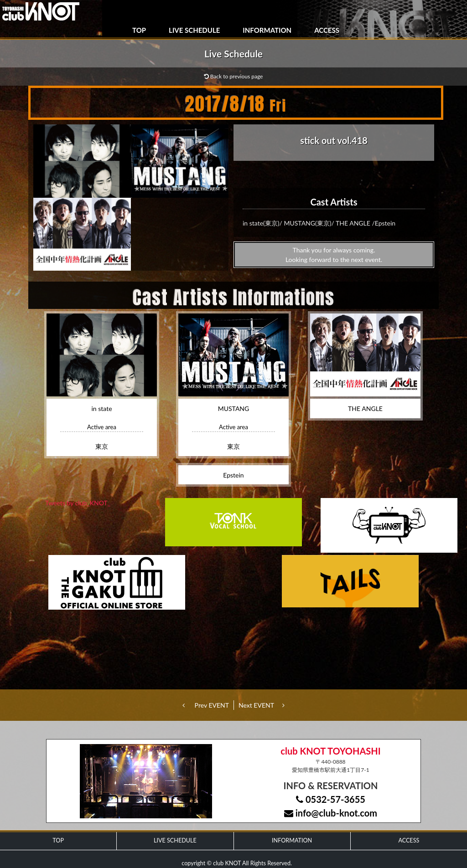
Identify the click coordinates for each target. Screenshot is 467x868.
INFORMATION (267, 30)
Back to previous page (234, 76)
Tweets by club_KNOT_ (78, 503)
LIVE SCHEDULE (194, 30)
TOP (139, 30)
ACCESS (327, 30)
